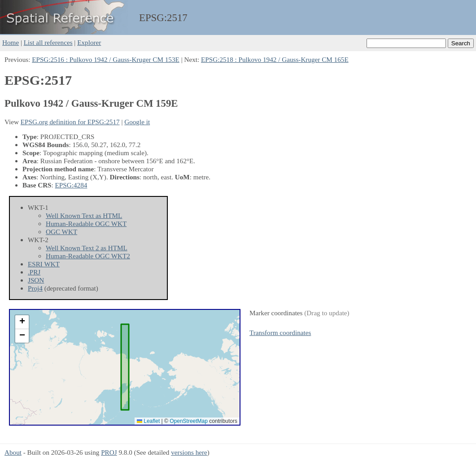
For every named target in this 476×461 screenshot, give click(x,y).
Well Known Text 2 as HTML (87, 248)
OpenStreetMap (189, 421)
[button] (22, 322)
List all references (48, 42)
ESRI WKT (44, 264)
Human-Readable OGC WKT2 (88, 256)
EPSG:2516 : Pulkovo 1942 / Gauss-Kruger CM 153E (106, 59)
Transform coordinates (280, 333)
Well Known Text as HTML (84, 215)
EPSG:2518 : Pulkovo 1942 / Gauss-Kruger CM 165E (275, 59)
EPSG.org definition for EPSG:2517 (70, 122)
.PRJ (34, 272)
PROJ (109, 452)
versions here (189, 452)
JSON (36, 280)
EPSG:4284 (71, 185)
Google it (137, 122)
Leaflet (148, 421)
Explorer (89, 42)
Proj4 (35, 288)
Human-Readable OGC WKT (86, 224)
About (13, 452)
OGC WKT (61, 232)
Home (11, 42)
